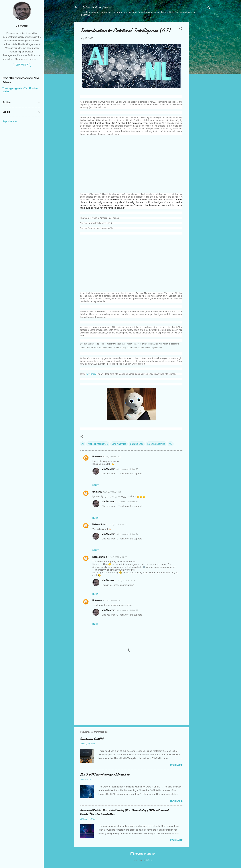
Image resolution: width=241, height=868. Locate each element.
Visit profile (22, 65)
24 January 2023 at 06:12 (127, 610)
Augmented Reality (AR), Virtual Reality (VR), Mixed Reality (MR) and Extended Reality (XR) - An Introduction (124, 812)
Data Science (137, 444)
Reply (95, 485)
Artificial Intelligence (98, 444)
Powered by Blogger (142, 854)
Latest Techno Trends (96, 7)
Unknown (97, 457)
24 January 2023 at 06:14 (127, 534)
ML (171, 444)
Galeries (149, 860)
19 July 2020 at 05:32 (112, 601)
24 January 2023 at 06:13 (127, 469)
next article (91, 374)
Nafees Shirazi (100, 524)
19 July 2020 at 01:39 (125, 580)
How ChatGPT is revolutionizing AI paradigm (105, 775)
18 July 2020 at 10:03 (112, 457)
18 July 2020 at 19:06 (112, 492)
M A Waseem (108, 469)
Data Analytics (119, 444)
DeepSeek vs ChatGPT (92, 739)
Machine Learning (156, 444)
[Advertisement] (201, 68)
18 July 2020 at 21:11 (118, 524)
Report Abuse (10, 121)
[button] (181, 29)
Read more (176, 765)
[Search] (209, 8)
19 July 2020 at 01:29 (118, 557)
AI (83, 444)
